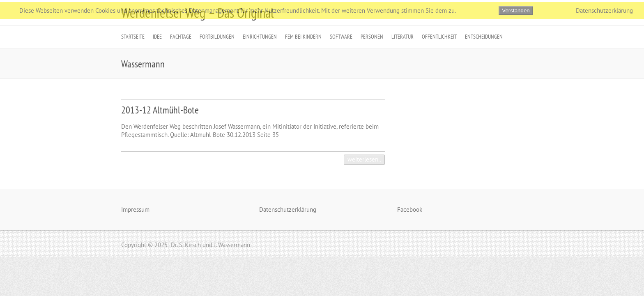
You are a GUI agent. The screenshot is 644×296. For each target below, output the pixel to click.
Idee (157, 37)
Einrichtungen (260, 37)
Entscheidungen (484, 37)
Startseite (133, 37)
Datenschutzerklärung (288, 209)
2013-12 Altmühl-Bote (160, 110)
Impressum (135, 209)
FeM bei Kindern (303, 37)
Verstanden (516, 10)
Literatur (402, 37)
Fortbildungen (217, 37)
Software (341, 37)
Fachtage (181, 37)
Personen (372, 37)
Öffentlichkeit (439, 37)
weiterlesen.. (364, 159)
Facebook (410, 209)
